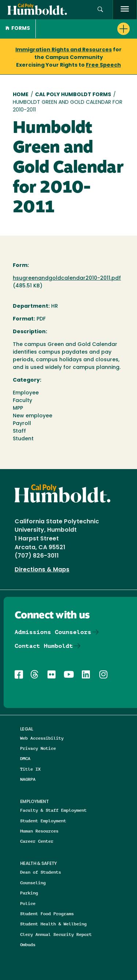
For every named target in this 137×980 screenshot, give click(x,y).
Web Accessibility (42, 738)
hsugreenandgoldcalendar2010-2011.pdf (67, 278)
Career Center (37, 841)
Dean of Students (41, 872)
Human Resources (39, 831)
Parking (29, 893)
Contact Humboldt (44, 646)
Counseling (33, 883)
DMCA (25, 758)
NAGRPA (28, 779)
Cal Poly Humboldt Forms (73, 95)
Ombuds (28, 944)
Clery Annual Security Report (56, 934)
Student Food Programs (47, 914)
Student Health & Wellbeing (53, 924)
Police (28, 903)
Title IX (30, 769)
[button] (100, 10)
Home (21, 95)
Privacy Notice (38, 748)
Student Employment (43, 821)
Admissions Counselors (53, 632)
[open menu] (125, 10)
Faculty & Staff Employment (53, 810)
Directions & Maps (42, 570)
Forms (18, 29)
